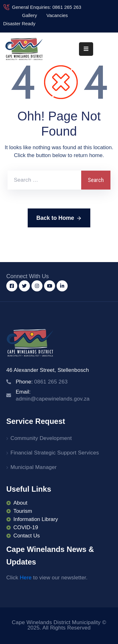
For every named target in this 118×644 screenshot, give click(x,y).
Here (26, 578)
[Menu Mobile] (86, 49)
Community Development (41, 438)
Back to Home (59, 218)
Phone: (42, 382)
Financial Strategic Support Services (55, 453)
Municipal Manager (34, 467)
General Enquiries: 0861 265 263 (47, 7)
